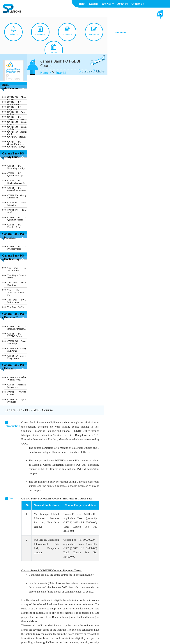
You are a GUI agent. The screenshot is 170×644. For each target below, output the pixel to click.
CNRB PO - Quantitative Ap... (17, 174)
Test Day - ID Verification (17, 269)
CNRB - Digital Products (17, 401)
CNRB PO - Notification (17, 103)
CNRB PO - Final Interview (17, 204)
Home (82, 4)
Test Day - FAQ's (16, 307)
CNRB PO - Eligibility (17, 108)
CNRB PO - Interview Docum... (17, 328)
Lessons (94, 4)
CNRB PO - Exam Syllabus (17, 127)
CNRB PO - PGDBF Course (17, 335)
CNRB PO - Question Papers (17, 218)
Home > (46, 73)
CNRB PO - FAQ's (16, 147)
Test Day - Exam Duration (17, 284)
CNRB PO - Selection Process (17, 118)
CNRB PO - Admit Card (17, 132)
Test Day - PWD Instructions (17, 301)
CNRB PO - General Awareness (17, 189)
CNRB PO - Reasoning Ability (17, 167)
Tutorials (107, 4)
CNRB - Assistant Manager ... (17, 386)
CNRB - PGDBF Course (17, 393)
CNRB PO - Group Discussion (17, 196)
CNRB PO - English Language (17, 182)
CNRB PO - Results (17, 137)
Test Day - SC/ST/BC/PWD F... (17, 292)
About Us (123, 4)
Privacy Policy (101, 632)
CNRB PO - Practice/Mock (17, 248)
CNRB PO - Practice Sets (17, 226)
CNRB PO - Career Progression (17, 357)
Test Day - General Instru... (17, 276)
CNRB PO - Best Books (17, 211)
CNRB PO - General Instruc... (17, 142)
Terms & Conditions (80, 632)
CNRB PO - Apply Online (17, 113)
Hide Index (12, 611)
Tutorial (61, 73)
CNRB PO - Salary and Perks (17, 350)
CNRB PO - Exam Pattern (17, 122)
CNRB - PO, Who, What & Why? (17, 378)
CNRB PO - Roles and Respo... (17, 342)
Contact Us (138, 4)
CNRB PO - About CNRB (17, 98)
